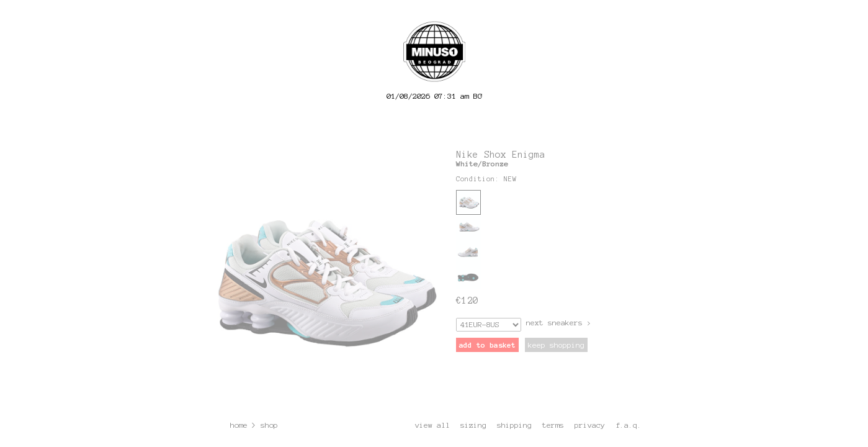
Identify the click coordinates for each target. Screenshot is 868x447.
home (239, 425)
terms (553, 425)
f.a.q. (629, 425)
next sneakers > (559, 323)
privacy (590, 425)
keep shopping (556, 345)
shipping (514, 425)
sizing (473, 425)
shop (269, 425)
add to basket (487, 345)
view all (432, 425)
